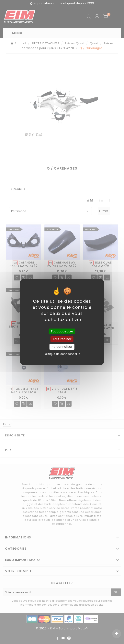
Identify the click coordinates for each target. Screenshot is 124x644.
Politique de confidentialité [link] (62, 354)
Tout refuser (62, 339)
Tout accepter (62, 331)
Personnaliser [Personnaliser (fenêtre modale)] (62, 347)
